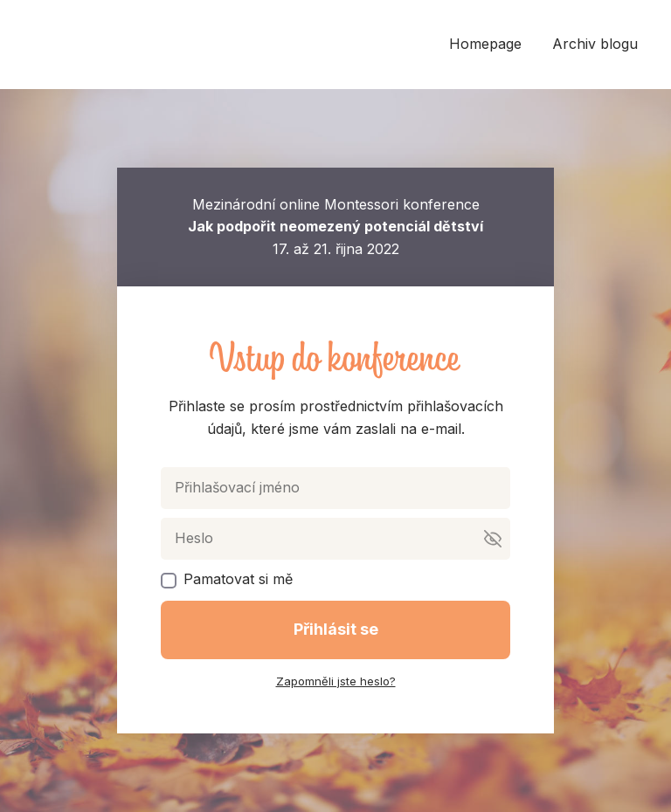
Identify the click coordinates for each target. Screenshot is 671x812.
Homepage (485, 44)
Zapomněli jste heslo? (336, 681)
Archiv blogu (595, 44)
